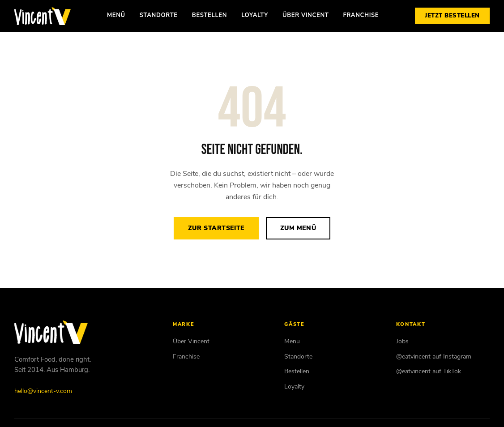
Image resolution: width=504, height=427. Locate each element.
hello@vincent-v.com (43, 391)
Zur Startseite (216, 228)
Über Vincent (306, 15)
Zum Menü (298, 228)
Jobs (402, 341)
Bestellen (209, 15)
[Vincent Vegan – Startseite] (43, 16)
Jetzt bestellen (452, 16)
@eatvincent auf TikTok (429, 371)
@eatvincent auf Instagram (434, 357)
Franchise (361, 15)
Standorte (159, 15)
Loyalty (255, 15)
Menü (116, 15)
